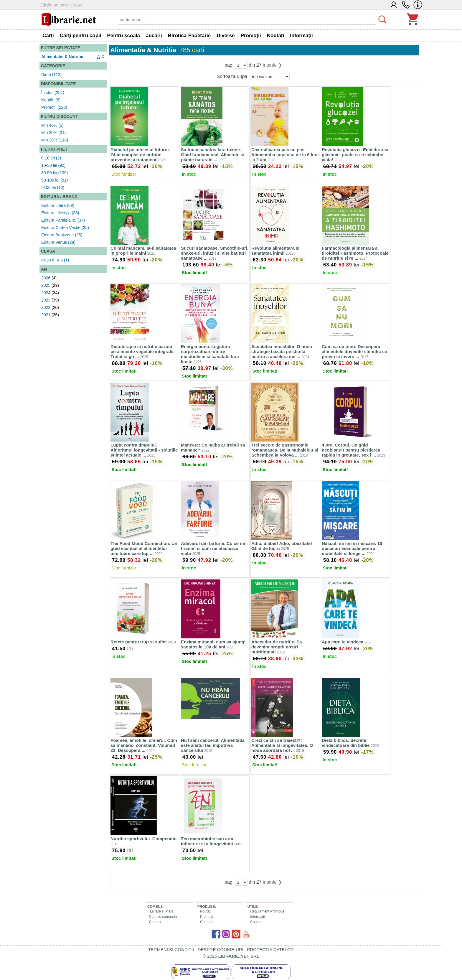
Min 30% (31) (53, 133)
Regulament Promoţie (267, 911)
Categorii (207, 922)
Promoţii (207, 917)
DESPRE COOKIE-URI (221, 949)
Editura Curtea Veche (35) (65, 228)
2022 (46, 307)
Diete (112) (51, 75)
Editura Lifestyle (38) (60, 213)
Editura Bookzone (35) (62, 235)
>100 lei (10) (53, 187)
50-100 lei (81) (55, 180)
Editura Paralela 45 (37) (63, 220)
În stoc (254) (53, 93)
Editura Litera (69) (58, 205)
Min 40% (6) (52, 125)
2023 (46, 300)
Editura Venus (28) (58, 242)
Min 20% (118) (55, 140)
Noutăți (206, 911)
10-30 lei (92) (53, 165)
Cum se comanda (163, 917)
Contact (155, 922)
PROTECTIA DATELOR (270, 949)
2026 (46, 278)
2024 (46, 293)
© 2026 (231, 956)
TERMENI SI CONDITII (171, 949)
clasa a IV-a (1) (55, 260)
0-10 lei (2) (51, 158)
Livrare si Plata (162, 911)
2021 (46, 315)
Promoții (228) (54, 107)
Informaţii (257, 917)
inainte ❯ (272, 65)
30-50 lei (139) (55, 173)
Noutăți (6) (51, 100)
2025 (46, 285)
